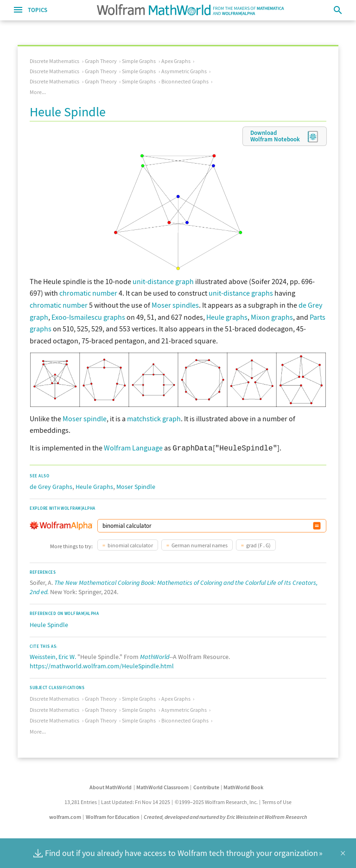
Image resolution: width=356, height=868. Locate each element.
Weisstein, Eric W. (53, 656)
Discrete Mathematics (54, 61)
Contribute (206, 786)
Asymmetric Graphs (184, 71)
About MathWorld (111, 786)
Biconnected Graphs (185, 81)
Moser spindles (175, 305)
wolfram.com (65, 816)
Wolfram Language (133, 448)
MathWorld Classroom (162, 786)
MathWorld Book (243, 786)
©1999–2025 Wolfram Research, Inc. (216, 801)
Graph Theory (101, 61)
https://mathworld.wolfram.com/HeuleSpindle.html (102, 665)
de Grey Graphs (51, 486)
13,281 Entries (81, 801)
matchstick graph (154, 418)
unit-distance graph (163, 281)
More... (38, 92)
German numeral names (200, 544)
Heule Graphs (94, 486)
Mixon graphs (272, 317)
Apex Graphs (176, 61)
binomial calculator (130, 544)
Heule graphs (227, 317)
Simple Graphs (139, 61)
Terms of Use (277, 801)
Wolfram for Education (113, 816)
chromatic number (88, 293)
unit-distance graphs (241, 293)
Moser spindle (85, 418)
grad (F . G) (258, 544)
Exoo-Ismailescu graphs (88, 317)
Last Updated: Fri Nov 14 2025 (136, 801)
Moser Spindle (136, 486)
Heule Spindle (49, 624)
